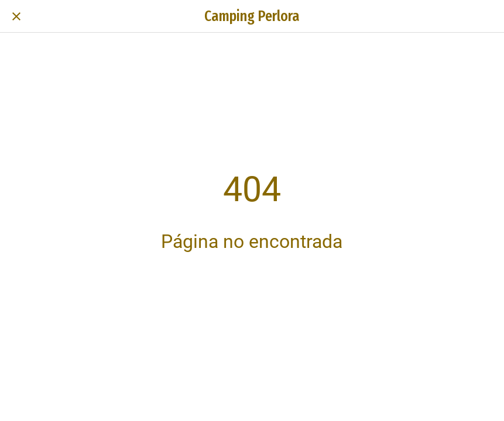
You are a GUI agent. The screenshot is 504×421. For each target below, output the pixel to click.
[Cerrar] (16, 16)
